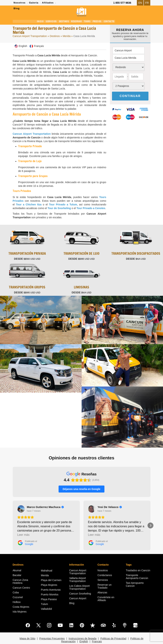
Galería (34, 3)
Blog (72, 594)
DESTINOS (65, 22)
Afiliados (48, 3)
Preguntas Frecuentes (52, 629)
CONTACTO (109, 22)
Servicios (103, 571)
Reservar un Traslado (104, 577)
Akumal (17, 561)
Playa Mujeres (49, 576)
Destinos (55, 37)
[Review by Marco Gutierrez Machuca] (45, 498)
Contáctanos (105, 566)
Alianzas (102, 583)
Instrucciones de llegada (82, 629)
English (84, 632)
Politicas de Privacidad (113, 629)
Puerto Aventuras (51, 580)
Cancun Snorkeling (80, 584)
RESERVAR (77, 22)
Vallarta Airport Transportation (78, 570)
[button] (13, 516)
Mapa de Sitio (27, 629)
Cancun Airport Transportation (30, 37)
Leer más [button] (23, 525)
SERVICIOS (53, 22)
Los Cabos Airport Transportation (79, 578)
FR (147, 3)
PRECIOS (98, 22)
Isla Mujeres (20, 602)
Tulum (44, 595)
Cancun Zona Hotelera (20, 572)
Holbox (17, 593)
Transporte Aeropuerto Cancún (137, 567)
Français (97, 632)
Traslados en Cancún (138, 561)
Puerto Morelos (50, 585)
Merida (67, 37)
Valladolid (46, 599)
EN (140, 3)
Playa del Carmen (51, 571)
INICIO (43, 22)
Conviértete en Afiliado (106, 589)
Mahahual (47, 561)
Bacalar (17, 566)
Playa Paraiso (49, 590)
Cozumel (18, 588)
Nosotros (20, 3)
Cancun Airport (78, 589)
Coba (16, 583)
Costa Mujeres (21, 597)
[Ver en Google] (21, 500)
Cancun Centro (21, 578)
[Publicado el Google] (27, 533)
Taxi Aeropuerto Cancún (135, 575)
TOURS (88, 22)
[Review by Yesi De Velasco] (110, 498)
